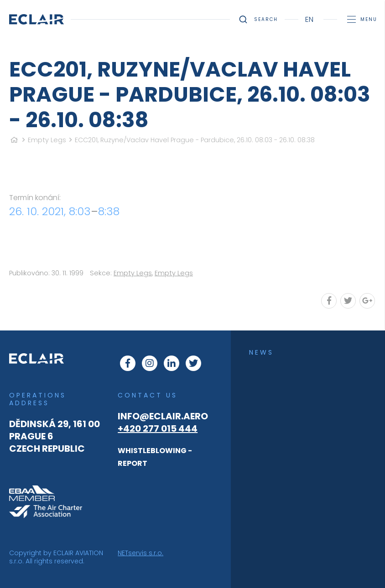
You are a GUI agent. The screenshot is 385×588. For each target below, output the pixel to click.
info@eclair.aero (163, 416)
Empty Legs (47, 140)
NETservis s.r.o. (140, 553)
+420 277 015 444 (158, 428)
